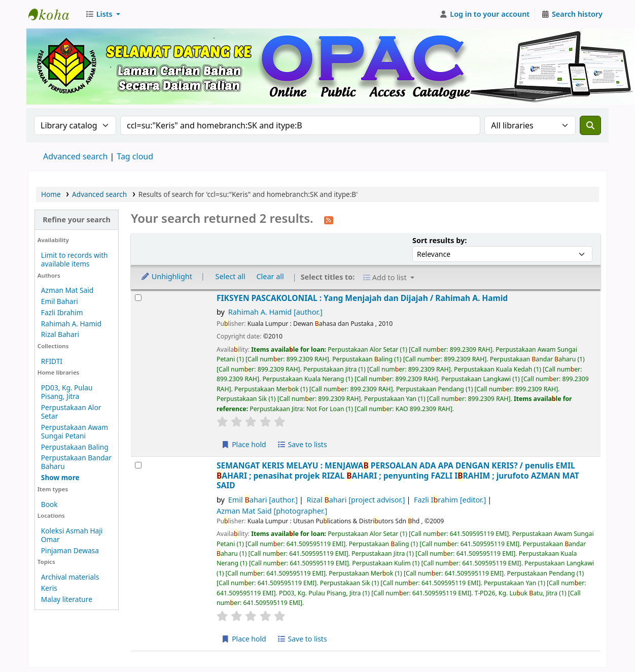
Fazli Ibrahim (62, 312)
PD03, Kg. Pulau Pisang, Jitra (67, 392)
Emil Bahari (60, 301)
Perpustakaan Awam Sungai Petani (75, 431)
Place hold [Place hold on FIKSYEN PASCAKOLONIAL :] (244, 444)
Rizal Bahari (60, 334)
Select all (231, 276)
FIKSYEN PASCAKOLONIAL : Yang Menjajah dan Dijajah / (362, 298)
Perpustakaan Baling (75, 447)
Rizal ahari (356, 500)
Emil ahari (263, 500)
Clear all (270, 276)
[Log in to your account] (485, 14)
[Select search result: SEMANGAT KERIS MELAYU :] (138, 465)
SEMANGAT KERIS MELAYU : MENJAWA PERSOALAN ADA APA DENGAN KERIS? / (398, 476)
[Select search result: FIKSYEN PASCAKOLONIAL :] (138, 298)
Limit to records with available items (75, 259)
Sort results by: (439, 240)
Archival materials (70, 577)
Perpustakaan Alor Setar (71, 412)
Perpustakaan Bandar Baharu (76, 462)
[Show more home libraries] (60, 477)
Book (49, 504)
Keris (49, 588)
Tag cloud (135, 156)
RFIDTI (52, 361)
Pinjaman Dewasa (70, 550)
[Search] (590, 125)
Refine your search (77, 220)
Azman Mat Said (67, 290)
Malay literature (67, 599)
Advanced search (75, 156)
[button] (103, 14)
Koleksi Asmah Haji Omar (72, 535)
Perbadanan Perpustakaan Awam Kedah (54, 14)
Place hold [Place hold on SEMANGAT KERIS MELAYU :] (244, 639)
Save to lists (302, 444)
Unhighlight (166, 276)
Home (51, 194)
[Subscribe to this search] (329, 219)
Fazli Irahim (450, 500)
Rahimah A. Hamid (71, 324)
